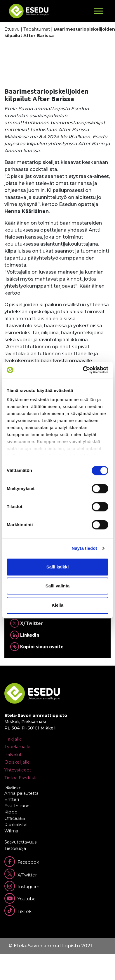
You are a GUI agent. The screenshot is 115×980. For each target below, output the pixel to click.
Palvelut (13, 755)
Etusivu (12, 29)
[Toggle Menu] (98, 11)
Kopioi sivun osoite (37, 647)
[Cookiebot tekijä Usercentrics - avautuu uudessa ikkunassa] (83, 370)
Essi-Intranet (18, 806)
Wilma (11, 831)
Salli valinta (58, 586)
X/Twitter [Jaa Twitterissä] (27, 623)
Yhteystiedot (18, 770)
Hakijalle (13, 739)
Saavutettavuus (20, 842)
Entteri (12, 799)
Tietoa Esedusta (21, 778)
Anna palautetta (21, 793)
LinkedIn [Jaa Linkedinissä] (25, 635)
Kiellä (57, 605)
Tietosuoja (15, 848)
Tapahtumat (37, 29)
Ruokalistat (16, 825)
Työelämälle (17, 747)
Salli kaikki (58, 567)
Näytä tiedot (84, 548)
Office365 (15, 818)
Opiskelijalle (17, 762)
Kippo (11, 812)
